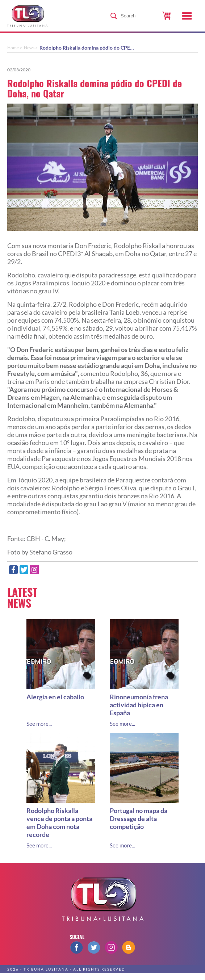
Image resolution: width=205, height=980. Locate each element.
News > (31, 48)
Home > (15, 48)
